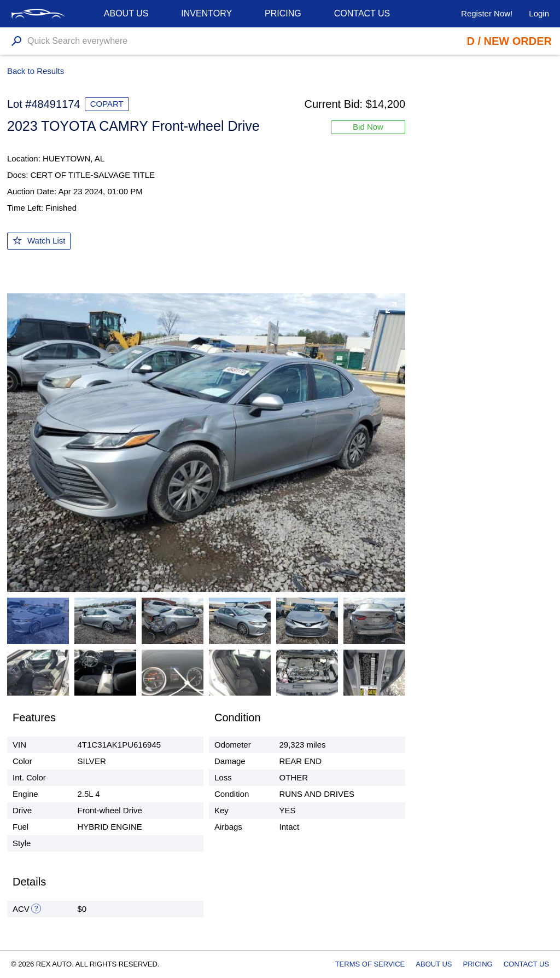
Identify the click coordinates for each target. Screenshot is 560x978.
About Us (434, 964)
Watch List (46, 241)
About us (126, 13)
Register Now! (487, 13)
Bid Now (368, 127)
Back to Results (36, 71)
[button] (391, 308)
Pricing (283, 13)
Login (539, 13)
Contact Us (362, 13)
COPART (107, 104)
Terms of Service (370, 964)
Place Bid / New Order (484, 41)
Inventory (206, 13)
